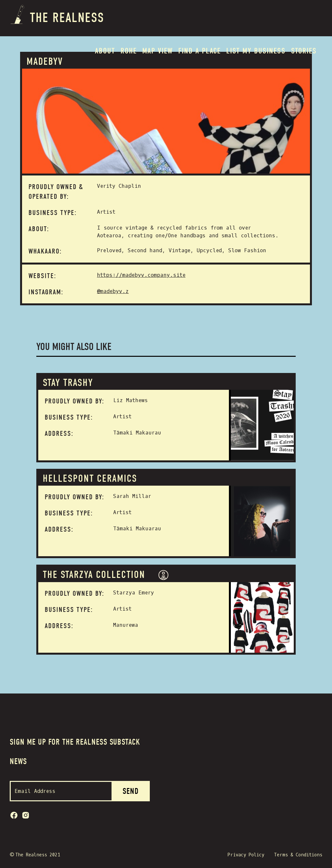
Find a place (200, 51)
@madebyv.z (113, 291)
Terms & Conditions (298, 855)
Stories (304, 51)
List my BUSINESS (256, 51)
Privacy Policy (246, 855)
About (105, 51)
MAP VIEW (158, 51)
